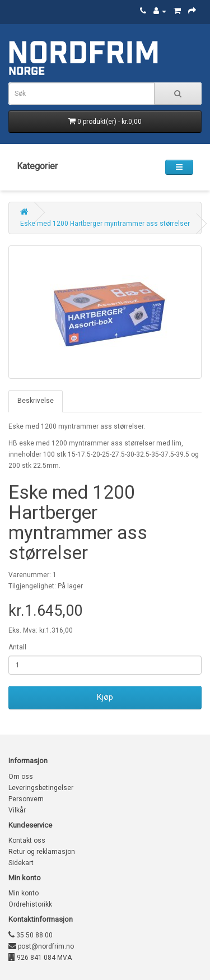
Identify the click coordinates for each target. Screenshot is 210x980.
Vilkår (17, 810)
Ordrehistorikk (30, 904)
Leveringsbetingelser (41, 788)
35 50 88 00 (31, 935)
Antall (17, 647)
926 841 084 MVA (40, 958)
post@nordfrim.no (41, 946)
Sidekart (21, 863)
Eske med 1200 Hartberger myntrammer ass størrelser (105, 224)
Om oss (21, 777)
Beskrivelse (36, 401)
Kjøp (105, 697)
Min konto (24, 893)
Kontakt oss (27, 840)
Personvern (26, 799)
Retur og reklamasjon (42, 852)
